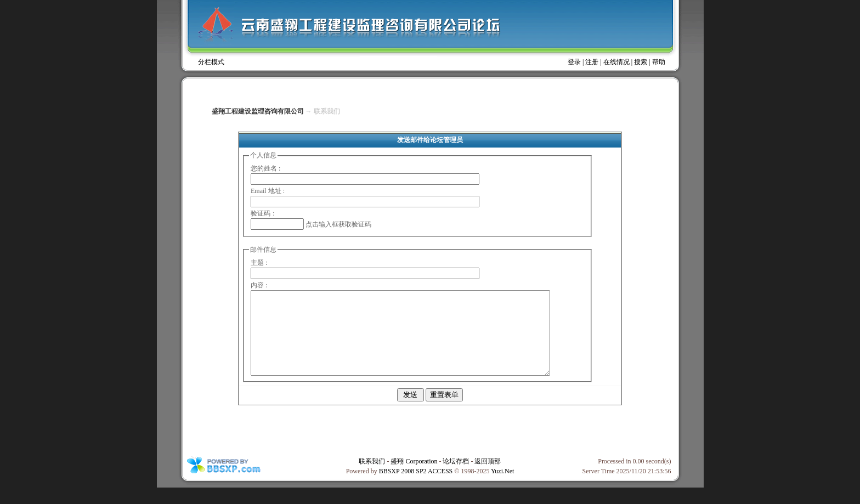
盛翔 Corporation (414, 478)
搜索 (641, 62)
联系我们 (372, 478)
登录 (574, 62)
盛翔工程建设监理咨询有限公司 (258, 111)
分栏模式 (211, 62)
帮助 (659, 62)
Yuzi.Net (502, 488)
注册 (592, 62)
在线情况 (616, 62)
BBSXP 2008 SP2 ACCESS (416, 488)
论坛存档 (456, 478)
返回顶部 (488, 478)
